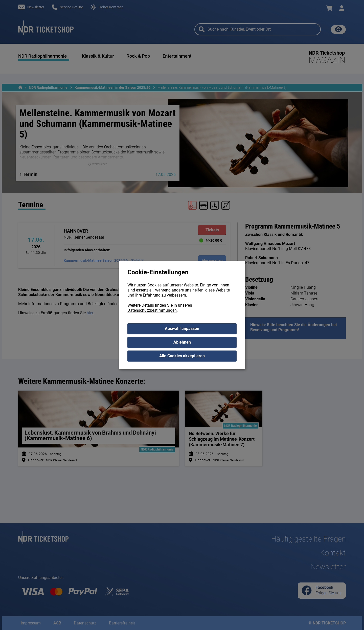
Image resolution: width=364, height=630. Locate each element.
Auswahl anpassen (182, 329)
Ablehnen (182, 342)
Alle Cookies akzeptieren (182, 356)
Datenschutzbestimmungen (152, 311)
